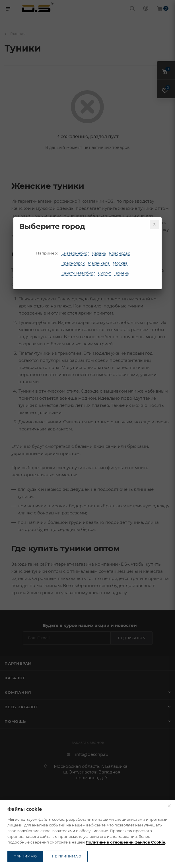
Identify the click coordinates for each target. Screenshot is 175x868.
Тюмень (121, 273)
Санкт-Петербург (78, 273)
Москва (120, 263)
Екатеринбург (75, 253)
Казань (99, 253)
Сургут (104, 273)
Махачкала (99, 263)
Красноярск (73, 263)
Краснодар (120, 253)
